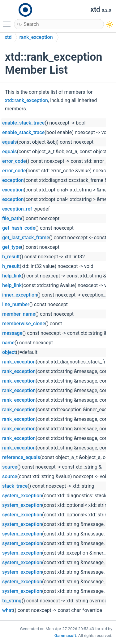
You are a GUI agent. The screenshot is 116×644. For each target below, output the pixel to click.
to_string (12, 601)
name (8, 343)
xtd (8, 37)
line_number (16, 304)
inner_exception (20, 295)
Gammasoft (65, 636)
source (10, 467)
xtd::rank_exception (26, 100)
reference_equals (21, 457)
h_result (11, 257)
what (8, 610)
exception (13, 180)
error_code (14, 161)
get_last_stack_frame (26, 238)
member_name (19, 314)
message (12, 333)
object (9, 352)
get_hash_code (19, 228)
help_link (12, 276)
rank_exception (36, 37)
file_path (12, 218)
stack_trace (15, 486)
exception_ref (17, 209)
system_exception (22, 496)
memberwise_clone (24, 324)
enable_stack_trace (23, 123)
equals (9, 142)
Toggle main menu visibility (8, 21)
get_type (12, 247)
